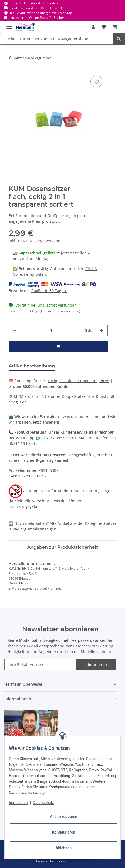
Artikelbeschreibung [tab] (32, 366)
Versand (53, 241)
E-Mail (81, 438)
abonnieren (96, 665)
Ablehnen (64, 848)
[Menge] (51, 330)
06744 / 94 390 (22, 443)
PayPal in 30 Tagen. (49, 291)
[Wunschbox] (104, 27)
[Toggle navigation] (9, 24)
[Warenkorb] (115, 27)
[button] (93, 27)
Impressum (18, 803)
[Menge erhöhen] (101, 330)
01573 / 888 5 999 (57, 438)
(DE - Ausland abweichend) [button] (60, 311)
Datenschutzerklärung (93, 646)
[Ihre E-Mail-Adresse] (40, 665)
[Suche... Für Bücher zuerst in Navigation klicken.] (56, 39)
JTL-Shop (61, 861)
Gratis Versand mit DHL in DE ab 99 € (38, 8)
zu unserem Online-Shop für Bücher (37, 18)
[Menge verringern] (15, 330)
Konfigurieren (64, 832)
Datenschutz (43, 803)
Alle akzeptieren (64, 817)
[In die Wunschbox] (96, 82)
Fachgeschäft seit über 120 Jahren (79, 381)
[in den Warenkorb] (58, 346)
